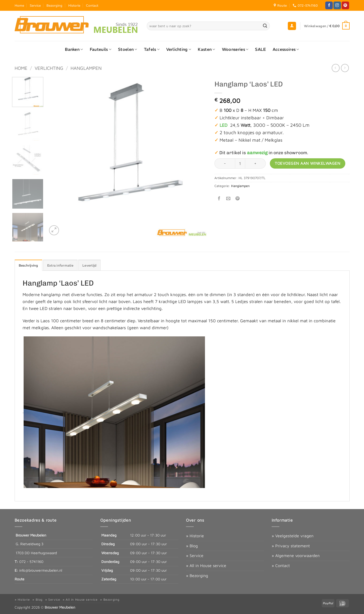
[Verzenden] (265, 26)
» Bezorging (197, 576)
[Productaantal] (240, 163)
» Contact (281, 566)
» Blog (192, 546)
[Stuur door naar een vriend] (228, 198)
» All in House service (206, 566)
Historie (74, 5)
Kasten (206, 49)
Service (35, 5)
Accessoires (286, 49)
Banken (74, 49)
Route (19, 579)
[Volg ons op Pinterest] (345, 5)
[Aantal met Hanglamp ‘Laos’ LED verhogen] (255, 163)
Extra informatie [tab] (60, 265)
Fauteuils (101, 49)
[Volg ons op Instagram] (337, 5)
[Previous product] (345, 68)
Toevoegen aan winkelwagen (307, 163)
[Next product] (336, 68)
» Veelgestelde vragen (293, 536)
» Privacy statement (291, 546)
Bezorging (54, 5)
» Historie (195, 536)
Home (19, 5)
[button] (292, 26)
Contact (92, 5)
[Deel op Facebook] (219, 198)
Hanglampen (86, 68)
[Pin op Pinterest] (238, 198)
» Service (195, 555)
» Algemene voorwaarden (296, 555)
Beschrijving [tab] (28, 265)
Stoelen (128, 49)
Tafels (152, 49)
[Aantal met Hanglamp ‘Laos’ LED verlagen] (225, 163)
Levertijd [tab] (89, 265)
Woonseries (235, 49)
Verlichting (179, 49)
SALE (260, 49)
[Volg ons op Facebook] (329, 5)
